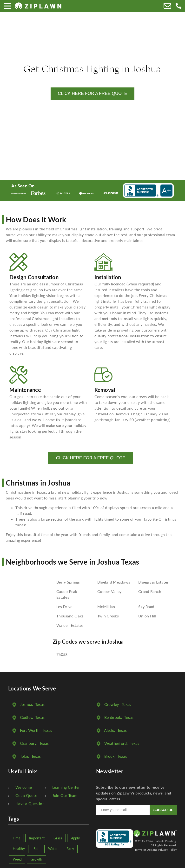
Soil (36, 849)
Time (17, 838)
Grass (58, 838)
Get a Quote (26, 795)
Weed (17, 859)
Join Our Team (65, 795)
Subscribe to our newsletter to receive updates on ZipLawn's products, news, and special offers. (134, 793)
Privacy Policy (168, 850)
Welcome (24, 787)
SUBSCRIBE (163, 810)
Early (70, 849)
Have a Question (30, 803)
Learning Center (66, 787)
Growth (36, 859)
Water (53, 849)
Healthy (19, 849)
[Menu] (7, 6)
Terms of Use (143, 850)
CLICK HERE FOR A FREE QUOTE (92, 93)
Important (37, 838)
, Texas (32, 704)
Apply (75, 838)
